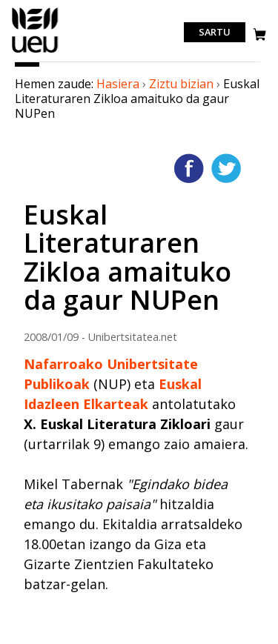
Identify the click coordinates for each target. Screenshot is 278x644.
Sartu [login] (215, 33)
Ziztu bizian (181, 84)
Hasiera (118, 84)
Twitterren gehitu (226, 168)
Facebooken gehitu (189, 168)
